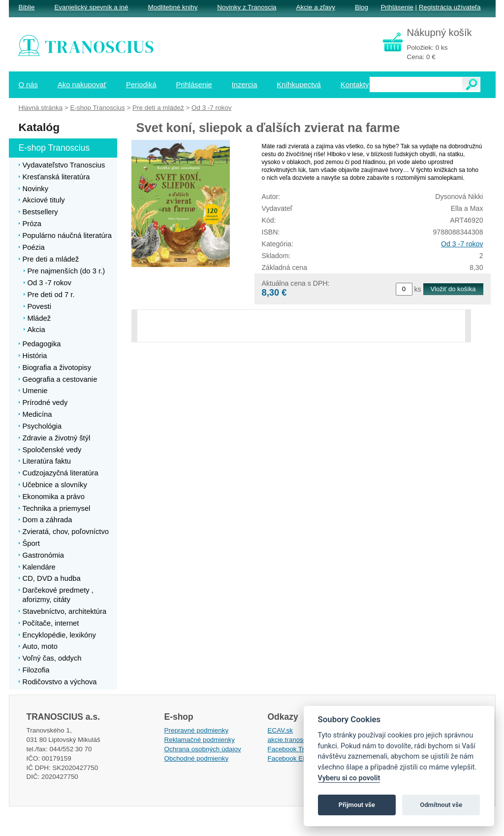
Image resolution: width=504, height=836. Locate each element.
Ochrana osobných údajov (203, 749)
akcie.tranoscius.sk (296, 740)
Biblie (27, 7)
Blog (362, 7)
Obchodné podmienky (197, 758)
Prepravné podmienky (197, 730)
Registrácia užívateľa (450, 7)
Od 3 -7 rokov (462, 244)
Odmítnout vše (441, 805)
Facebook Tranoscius (299, 749)
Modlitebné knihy (173, 7)
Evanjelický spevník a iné (91, 7)
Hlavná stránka (41, 108)
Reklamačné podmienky (200, 740)
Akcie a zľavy (316, 7)
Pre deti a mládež (158, 108)
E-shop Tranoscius (97, 108)
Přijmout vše (357, 805)
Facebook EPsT (291, 758)
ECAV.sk (281, 730)
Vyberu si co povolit (349, 778)
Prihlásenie (397, 7)
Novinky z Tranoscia (247, 7)
